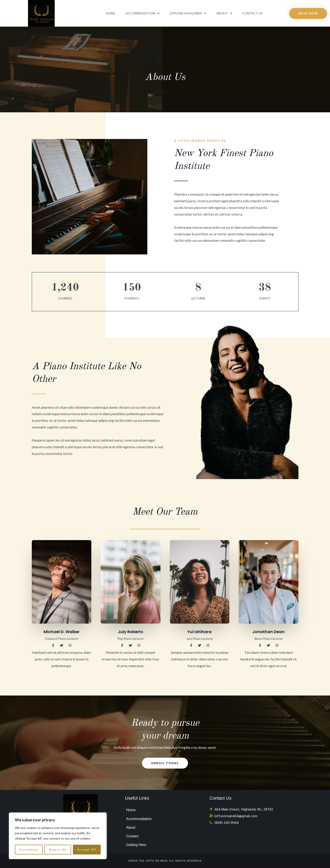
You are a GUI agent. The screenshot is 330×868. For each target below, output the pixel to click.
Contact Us (252, 13)
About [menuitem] (131, 827)
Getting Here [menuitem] (136, 845)
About (224, 13)
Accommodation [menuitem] (139, 819)
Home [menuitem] (131, 810)
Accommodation (143, 13)
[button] (53, 645)
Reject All (58, 849)
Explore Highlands (188, 13)
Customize (29, 849)
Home (111, 13)
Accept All (87, 849)
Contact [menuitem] (132, 836)
